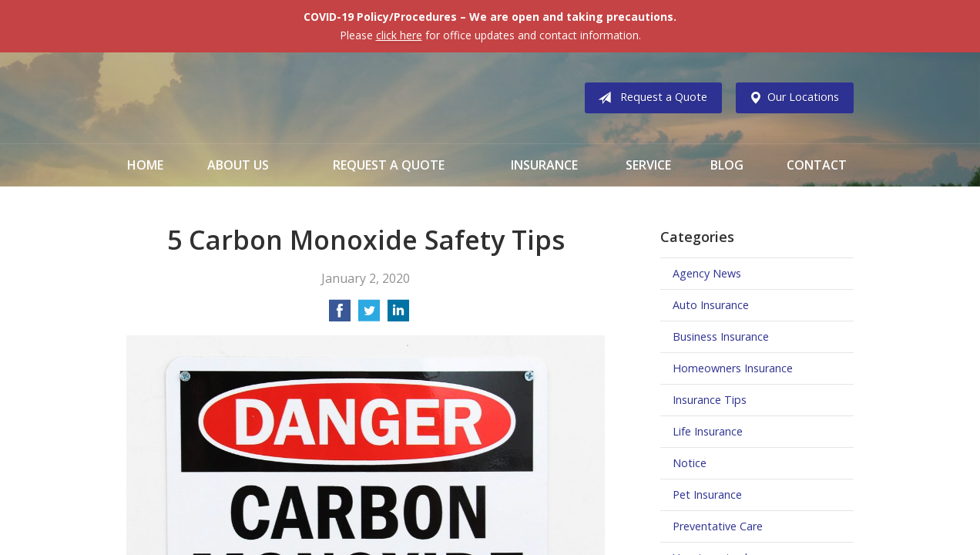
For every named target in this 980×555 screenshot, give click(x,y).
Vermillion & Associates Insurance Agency (253, 98)
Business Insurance (721, 336)
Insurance (544, 165)
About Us (238, 165)
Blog (727, 165)
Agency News (707, 273)
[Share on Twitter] (369, 315)
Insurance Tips (710, 400)
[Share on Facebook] (340, 315)
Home (145, 165)
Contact (817, 165)
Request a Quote (649, 98)
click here (399, 35)
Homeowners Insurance (733, 368)
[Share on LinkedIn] (398, 315)
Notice (690, 463)
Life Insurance (708, 431)
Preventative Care (718, 526)
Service (648, 165)
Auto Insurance (711, 305)
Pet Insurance (707, 494)
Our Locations (791, 98)
